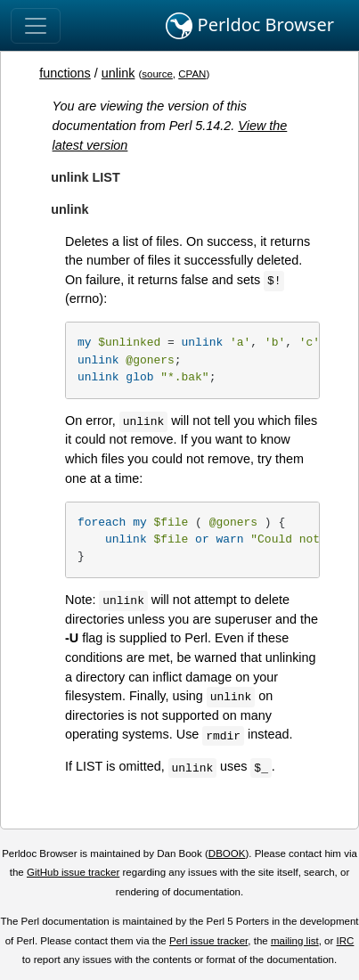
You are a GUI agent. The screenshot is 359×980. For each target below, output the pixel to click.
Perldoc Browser (250, 26)
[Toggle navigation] (36, 26)
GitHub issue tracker (73, 872)
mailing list (295, 941)
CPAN (192, 74)
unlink (118, 73)
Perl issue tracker (208, 941)
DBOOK (227, 853)
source (157, 74)
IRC (346, 941)
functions (65, 73)
